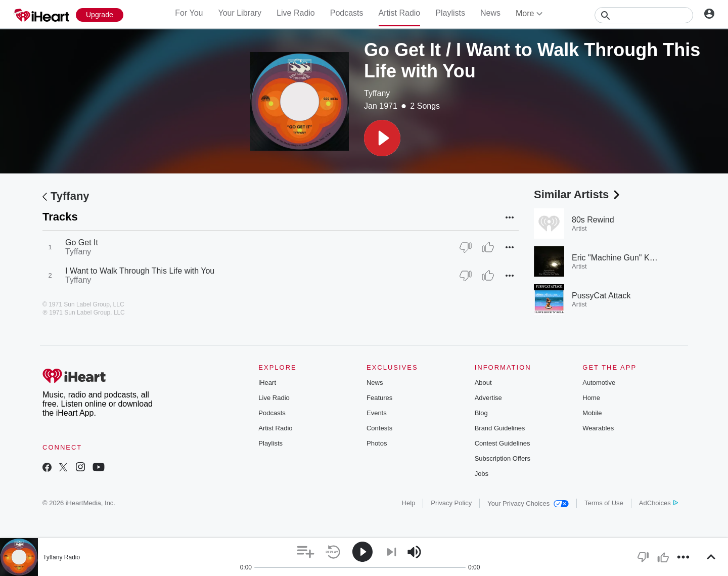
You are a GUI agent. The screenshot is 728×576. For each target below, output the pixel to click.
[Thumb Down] (466, 247)
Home (591, 398)
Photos (377, 443)
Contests (379, 428)
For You (189, 13)
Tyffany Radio (61, 557)
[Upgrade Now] (100, 15)
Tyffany (377, 93)
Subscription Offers (503, 458)
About (483, 383)
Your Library (240, 13)
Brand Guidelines (500, 428)
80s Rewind (593, 220)
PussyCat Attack (601, 296)
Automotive (599, 383)
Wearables (598, 428)
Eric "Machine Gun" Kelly (617, 258)
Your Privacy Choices (528, 503)
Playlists (450, 13)
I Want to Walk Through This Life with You (140, 271)
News (490, 13)
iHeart (267, 383)
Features (379, 398)
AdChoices (658, 503)
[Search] (644, 15)
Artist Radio (400, 13)
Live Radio (296, 13)
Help (409, 503)
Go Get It (82, 242)
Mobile (592, 413)
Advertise (488, 398)
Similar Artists (578, 194)
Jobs (482, 474)
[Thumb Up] (488, 247)
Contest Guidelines (503, 443)
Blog (481, 413)
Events (377, 413)
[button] (382, 138)
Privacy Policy (451, 503)
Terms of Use (604, 503)
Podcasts (347, 13)
